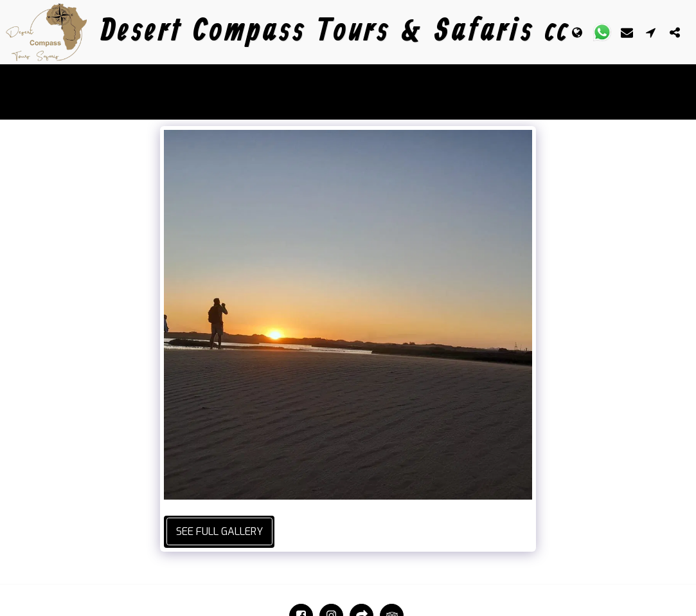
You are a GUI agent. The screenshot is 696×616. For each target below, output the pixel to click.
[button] (602, 32)
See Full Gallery (219, 531)
